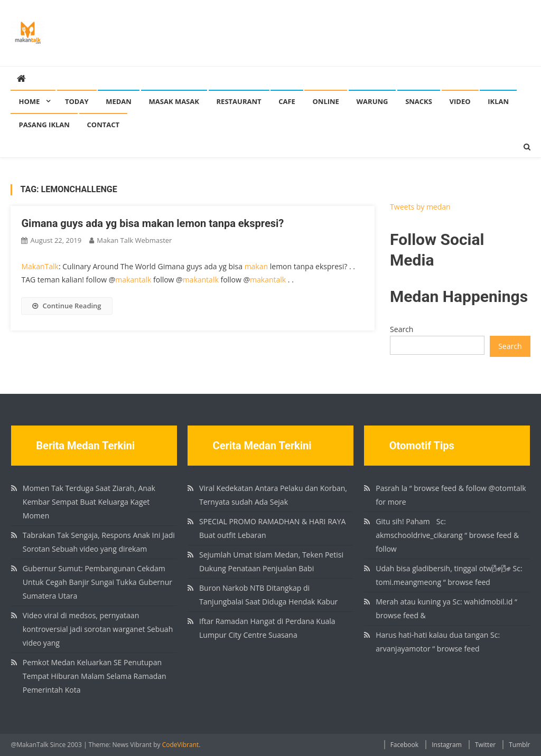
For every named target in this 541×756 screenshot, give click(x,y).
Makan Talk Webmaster (134, 240)
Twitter (485, 745)
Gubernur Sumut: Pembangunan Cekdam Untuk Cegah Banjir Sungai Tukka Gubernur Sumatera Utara (97, 582)
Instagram (447, 745)
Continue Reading (67, 306)
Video (460, 101)
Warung (372, 101)
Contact (104, 125)
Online (325, 101)
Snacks (419, 101)
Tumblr (519, 745)
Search (402, 329)
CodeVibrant (181, 745)
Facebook (404, 745)
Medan (119, 101)
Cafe (287, 101)
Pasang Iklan (44, 125)
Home (29, 101)
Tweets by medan (420, 207)
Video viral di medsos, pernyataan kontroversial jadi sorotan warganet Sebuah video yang (98, 629)
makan (256, 266)
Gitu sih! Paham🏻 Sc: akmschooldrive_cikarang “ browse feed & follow (447, 535)
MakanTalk (40, 266)
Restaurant (239, 101)
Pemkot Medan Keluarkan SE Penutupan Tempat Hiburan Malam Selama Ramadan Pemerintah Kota (95, 676)
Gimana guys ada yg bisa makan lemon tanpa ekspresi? (152, 223)
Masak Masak (174, 101)
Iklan (498, 101)
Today (77, 101)
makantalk (133, 280)
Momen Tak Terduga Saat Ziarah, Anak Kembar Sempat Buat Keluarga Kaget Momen (89, 502)
